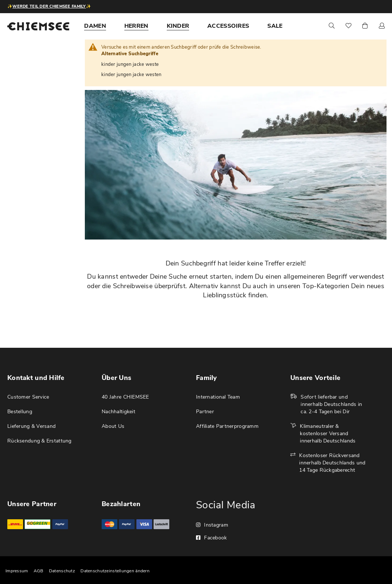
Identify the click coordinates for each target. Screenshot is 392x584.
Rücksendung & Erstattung (39, 441)
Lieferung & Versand (31, 426)
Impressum (17, 571)
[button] (382, 26)
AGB (39, 571)
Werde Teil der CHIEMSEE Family (49, 6)
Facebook (212, 538)
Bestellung (20, 412)
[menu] (192, 26)
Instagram (212, 525)
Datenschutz (62, 571)
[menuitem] (95, 26)
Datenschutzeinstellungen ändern (115, 571)
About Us (113, 426)
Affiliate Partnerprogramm (227, 426)
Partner (205, 412)
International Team (218, 397)
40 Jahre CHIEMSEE (125, 397)
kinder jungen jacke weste (130, 64)
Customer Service (28, 397)
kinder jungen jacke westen (131, 75)
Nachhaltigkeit (118, 412)
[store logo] (38, 26)
